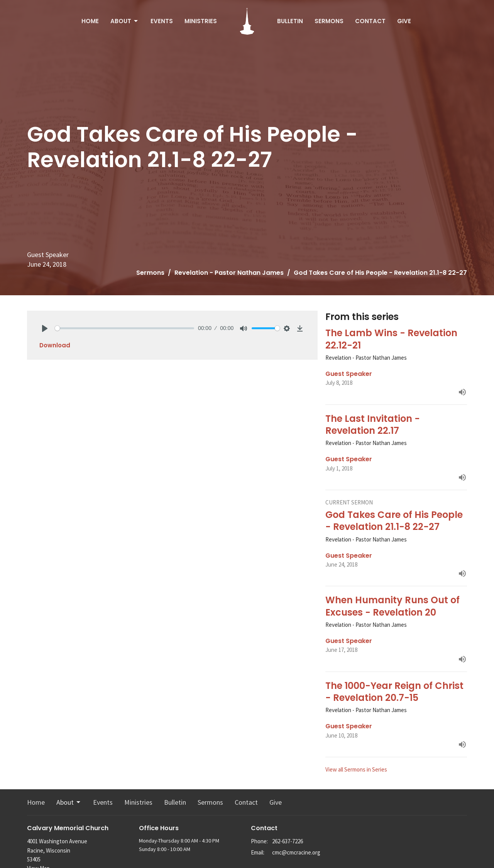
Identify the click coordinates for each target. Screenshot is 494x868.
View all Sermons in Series (356, 769)
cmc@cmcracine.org (296, 852)
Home (90, 21)
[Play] (45, 328)
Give (404, 21)
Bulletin (290, 21)
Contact (370, 21)
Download (55, 345)
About (125, 21)
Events (162, 21)
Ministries (201, 21)
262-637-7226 (288, 841)
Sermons (329, 21)
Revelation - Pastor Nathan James (229, 273)
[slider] (124, 328)
